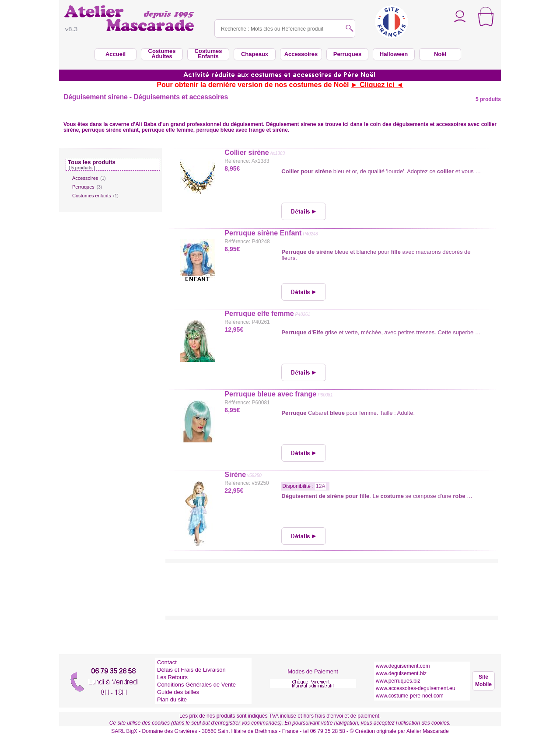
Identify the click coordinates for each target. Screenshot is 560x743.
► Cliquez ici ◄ (377, 85)
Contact (167, 662)
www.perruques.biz (398, 681)
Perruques (87, 187)
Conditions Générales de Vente (196, 685)
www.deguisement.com (403, 666)
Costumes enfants (95, 196)
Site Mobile (483, 681)
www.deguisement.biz (401, 673)
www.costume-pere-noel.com (410, 696)
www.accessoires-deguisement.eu (415, 688)
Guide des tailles (178, 692)
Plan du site (172, 699)
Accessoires (89, 178)
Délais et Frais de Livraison (191, 670)
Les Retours (172, 677)
